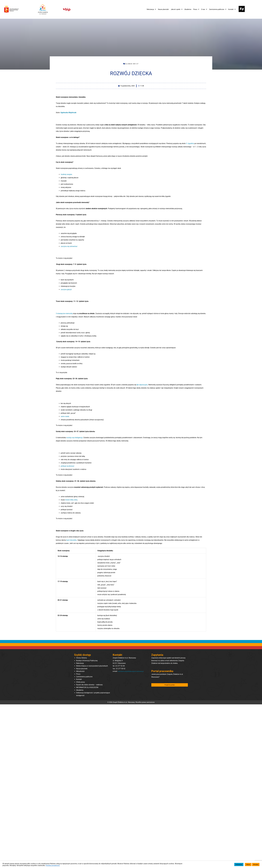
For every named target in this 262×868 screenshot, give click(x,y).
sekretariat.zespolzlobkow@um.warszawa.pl (129, 674)
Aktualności (80, 671)
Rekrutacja (80, 663)
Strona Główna (81, 658)
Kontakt (79, 679)
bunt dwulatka (72, 540)
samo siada (65, 416)
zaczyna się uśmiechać (69, 246)
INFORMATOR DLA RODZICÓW (87, 687)
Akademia (80, 690)
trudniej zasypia (66, 174)
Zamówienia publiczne (84, 677)
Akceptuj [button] (256, 864)
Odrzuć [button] (248, 864)
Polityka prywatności (53, 865)
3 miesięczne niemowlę (64, 313)
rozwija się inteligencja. (75, 438)
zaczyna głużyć (66, 289)
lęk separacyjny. (142, 385)
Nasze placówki (82, 669)
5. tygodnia (190, 143)
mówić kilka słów (71, 500)
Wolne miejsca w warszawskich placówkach (92, 666)
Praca (78, 674)
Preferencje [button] (239, 864)
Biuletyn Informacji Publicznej (87, 661)
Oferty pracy (81, 682)
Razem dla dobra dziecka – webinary (89, 685)
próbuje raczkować (67, 466)
